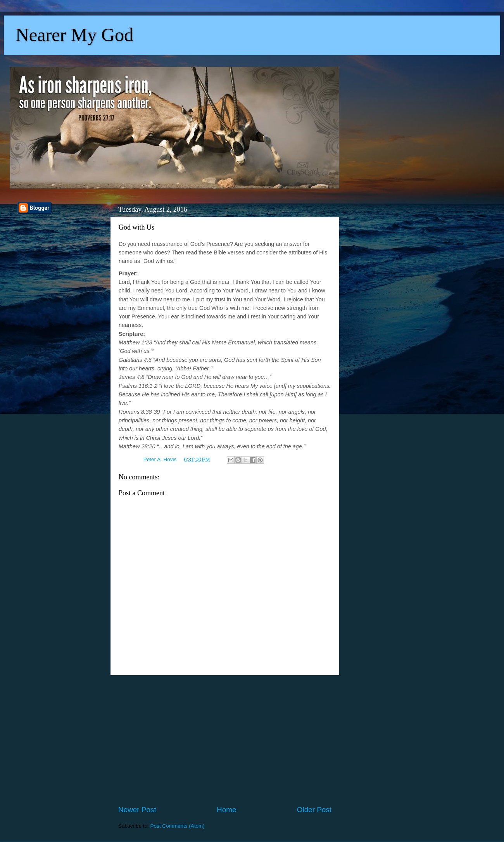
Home (226, 810)
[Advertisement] (225, 740)
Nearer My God (74, 35)
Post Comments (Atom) (178, 826)
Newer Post (137, 810)
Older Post (314, 810)
